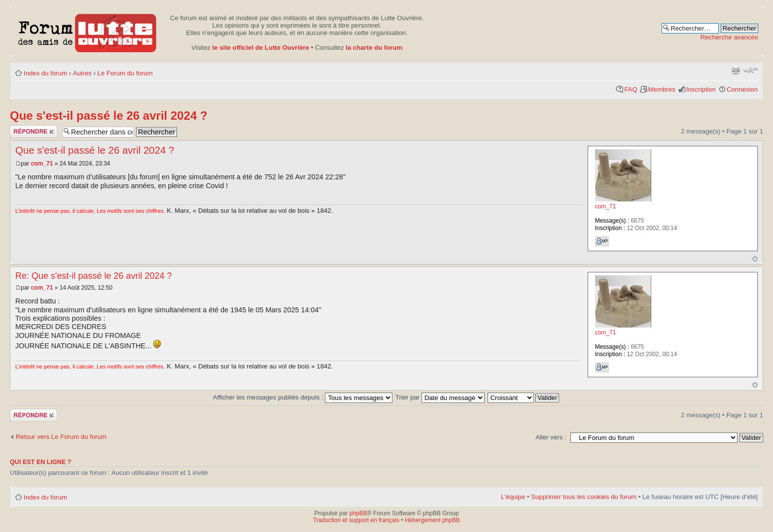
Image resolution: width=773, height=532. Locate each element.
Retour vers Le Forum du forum (61, 437)
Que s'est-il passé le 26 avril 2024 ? (109, 116)
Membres (662, 89)
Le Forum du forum (125, 73)
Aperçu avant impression (736, 70)
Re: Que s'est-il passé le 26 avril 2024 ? (94, 276)
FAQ (631, 89)
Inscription (701, 89)
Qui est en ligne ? (41, 462)
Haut (755, 259)
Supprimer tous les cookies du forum (584, 497)
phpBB (358, 513)
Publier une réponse (34, 131)
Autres (82, 73)
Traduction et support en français (356, 520)
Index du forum (45, 73)
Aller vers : (551, 437)
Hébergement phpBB (432, 520)
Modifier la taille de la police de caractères (751, 70)
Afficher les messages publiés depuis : (303, 397)
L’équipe (513, 497)
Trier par (440, 397)
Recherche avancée (729, 37)
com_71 (42, 164)
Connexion (742, 89)
